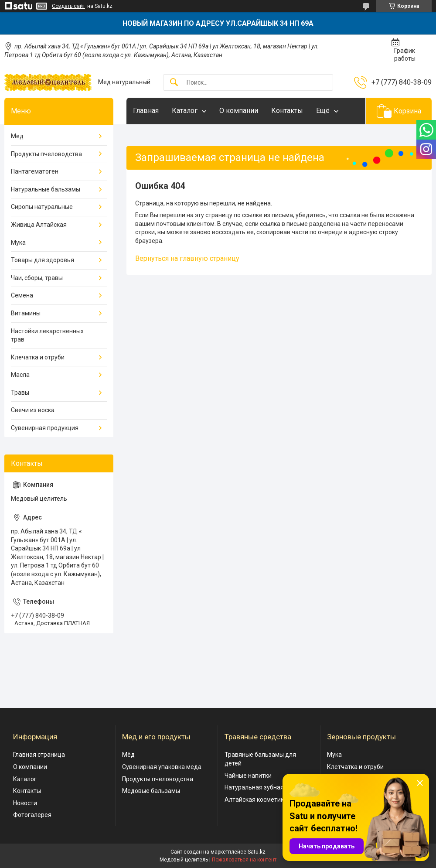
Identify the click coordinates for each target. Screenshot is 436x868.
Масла (20, 375)
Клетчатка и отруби (355, 767)
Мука (18, 243)
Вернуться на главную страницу (187, 258)
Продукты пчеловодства (46, 154)
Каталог (185, 111)
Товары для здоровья (43, 260)
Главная (146, 111)
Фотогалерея (32, 815)
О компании (239, 111)
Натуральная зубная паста (263, 787)
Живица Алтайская (39, 225)
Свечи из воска (33, 410)
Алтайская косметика (256, 800)
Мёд (128, 755)
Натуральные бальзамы (46, 189)
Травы (20, 393)
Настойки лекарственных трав (47, 335)
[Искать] (174, 83)
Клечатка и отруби (38, 357)
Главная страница (39, 755)
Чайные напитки (248, 776)
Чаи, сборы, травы (37, 278)
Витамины (26, 313)
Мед (17, 136)
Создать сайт (68, 6)
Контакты (287, 111)
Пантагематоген (35, 171)
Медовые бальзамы (151, 791)
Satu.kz (257, 852)
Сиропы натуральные (42, 207)
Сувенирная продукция (45, 428)
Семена (22, 295)
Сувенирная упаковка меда (162, 767)
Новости (25, 803)
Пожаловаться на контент (244, 860)
